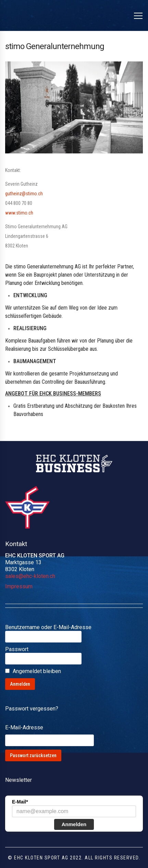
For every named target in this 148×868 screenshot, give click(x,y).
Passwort (17, 649)
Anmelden (74, 824)
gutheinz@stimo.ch (24, 194)
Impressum (19, 586)
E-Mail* (20, 802)
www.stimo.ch (19, 213)
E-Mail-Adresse (24, 727)
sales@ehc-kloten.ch (30, 576)
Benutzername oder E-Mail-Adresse (48, 627)
